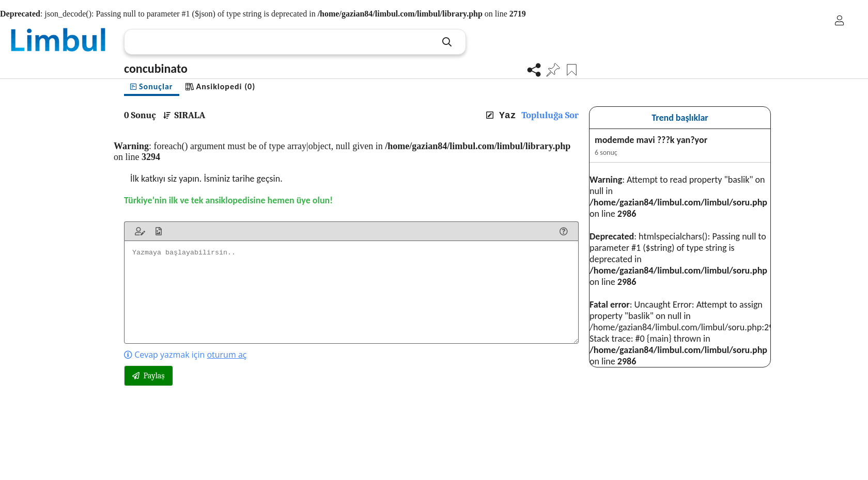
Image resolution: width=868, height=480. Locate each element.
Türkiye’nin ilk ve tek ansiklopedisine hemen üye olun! (228, 200)
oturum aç (227, 355)
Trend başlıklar (680, 118)
